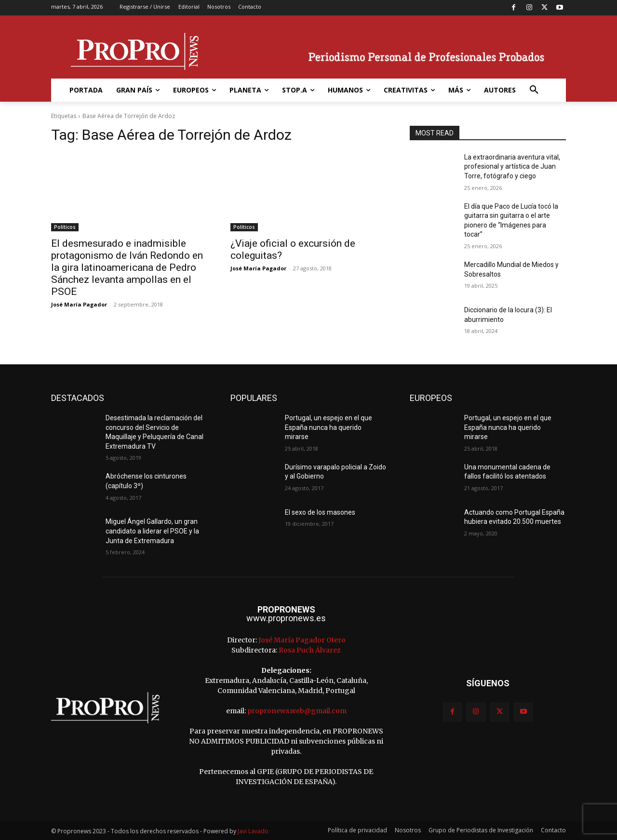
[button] (534, 90)
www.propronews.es (286, 618)
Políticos (65, 227)
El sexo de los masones (320, 512)
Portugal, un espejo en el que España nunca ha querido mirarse (329, 427)
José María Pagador (79, 304)
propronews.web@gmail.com (297, 711)
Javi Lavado (253, 831)
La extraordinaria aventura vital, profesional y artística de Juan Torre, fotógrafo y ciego (512, 167)
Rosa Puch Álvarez (310, 650)
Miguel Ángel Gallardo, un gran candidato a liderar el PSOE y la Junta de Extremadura (152, 531)
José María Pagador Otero (302, 640)
